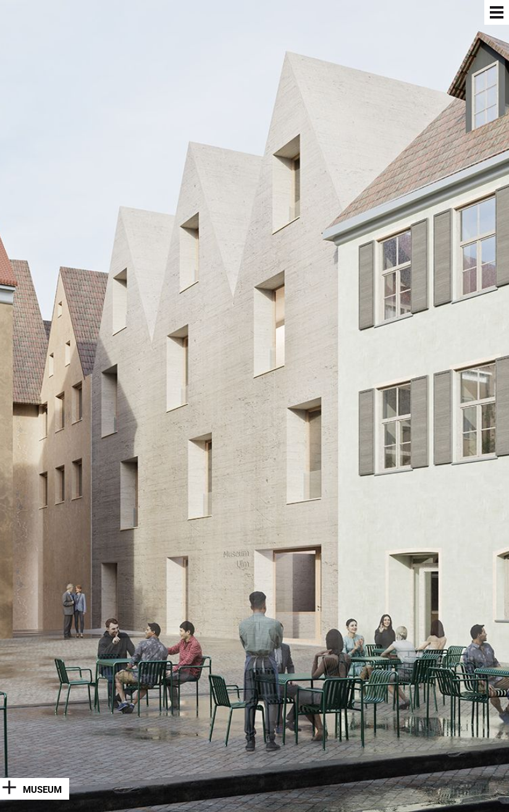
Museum (42, 790)
